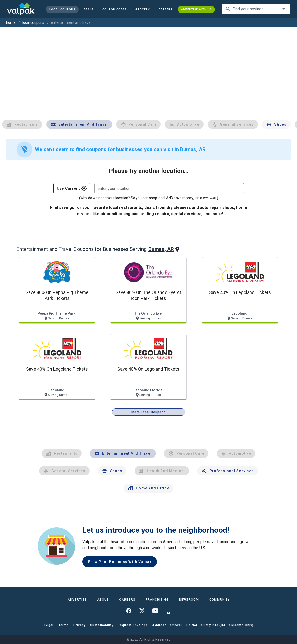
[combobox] (256, 9)
